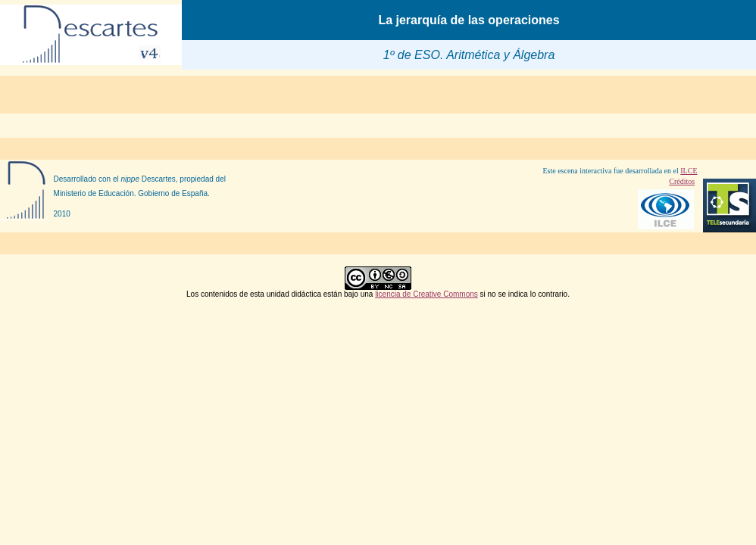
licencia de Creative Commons (426, 294)
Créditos (682, 181)
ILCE (689, 171)
